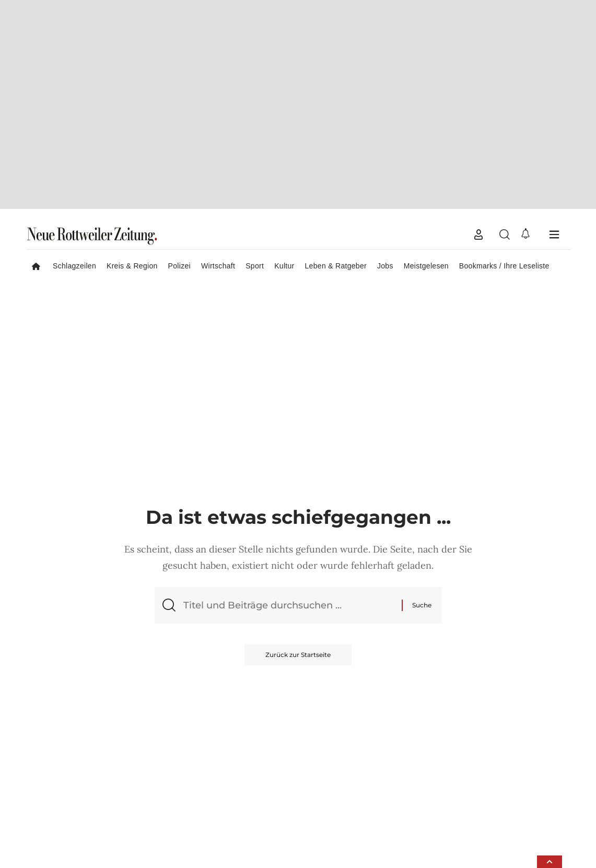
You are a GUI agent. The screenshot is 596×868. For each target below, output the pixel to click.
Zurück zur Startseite (298, 435)
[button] (478, 15)
